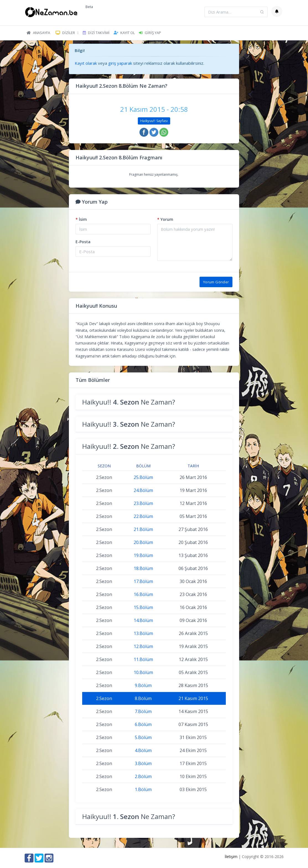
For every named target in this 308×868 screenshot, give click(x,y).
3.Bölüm (143, 763)
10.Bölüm (143, 672)
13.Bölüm (143, 633)
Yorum (165, 219)
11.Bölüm (143, 659)
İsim (81, 219)
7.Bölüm (143, 711)
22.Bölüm (143, 516)
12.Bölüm (143, 646)
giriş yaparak (120, 63)
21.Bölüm (143, 529)
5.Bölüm (143, 737)
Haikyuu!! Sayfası (154, 121)
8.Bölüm (143, 698)
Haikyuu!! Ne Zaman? (129, 402)
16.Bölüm (143, 594)
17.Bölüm (143, 581)
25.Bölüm (143, 477)
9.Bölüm (143, 685)
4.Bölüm (143, 750)
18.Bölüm (143, 568)
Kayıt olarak (86, 63)
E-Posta (83, 242)
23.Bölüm (143, 503)
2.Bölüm (143, 776)
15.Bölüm (143, 607)
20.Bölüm (143, 542)
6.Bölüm (143, 724)
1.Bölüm (143, 789)
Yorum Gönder (216, 282)
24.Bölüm (143, 490)
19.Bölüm (143, 555)
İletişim (231, 857)
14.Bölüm (143, 620)
